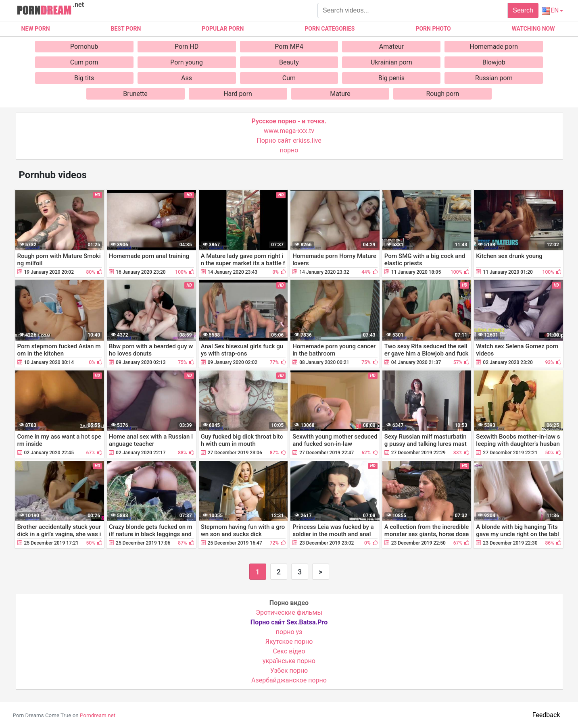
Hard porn (238, 94)
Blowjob (494, 62)
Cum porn (84, 62)
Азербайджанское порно (289, 680)
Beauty (289, 62)
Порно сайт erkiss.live (289, 140)
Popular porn (223, 29)
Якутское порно (289, 642)
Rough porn (442, 94)
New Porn (36, 29)
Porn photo (433, 29)
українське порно (289, 661)
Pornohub (84, 47)
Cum (289, 78)
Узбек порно (289, 671)
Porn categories (330, 29)
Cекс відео (289, 651)
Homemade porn (494, 47)
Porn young (187, 62)
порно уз (289, 632)
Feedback (546, 715)
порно (289, 150)
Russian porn (494, 78)
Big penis (391, 78)
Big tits (84, 78)
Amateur (391, 47)
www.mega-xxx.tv (289, 131)
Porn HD (187, 47)
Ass (187, 78)
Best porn (126, 29)
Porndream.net (98, 715)
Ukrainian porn (391, 62)
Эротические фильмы (289, 613)
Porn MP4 (289, 47)
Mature (340, 94)
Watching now (533, 29)
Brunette (135, 94)
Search (523, 10)
